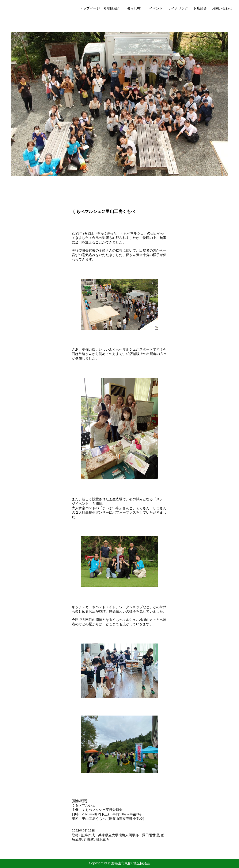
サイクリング (178, 8)
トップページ (90, 8)
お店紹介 (200, 8)
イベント (156, 8)
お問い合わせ (222, 8)
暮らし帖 (134, 8)
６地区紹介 (112, 8)
